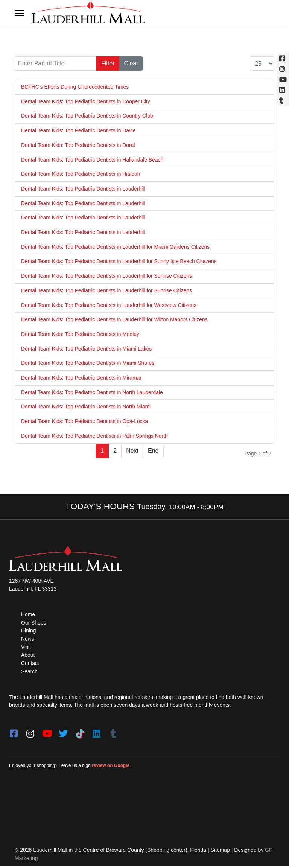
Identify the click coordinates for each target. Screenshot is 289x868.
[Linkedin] (283, 90)
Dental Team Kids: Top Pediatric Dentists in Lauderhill (84, 189)
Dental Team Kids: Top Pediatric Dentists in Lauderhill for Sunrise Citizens (107, 277)
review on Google (111, 767)
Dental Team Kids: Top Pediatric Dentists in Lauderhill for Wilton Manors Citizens (115, 320)
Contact (30, 665)
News (28, 640)
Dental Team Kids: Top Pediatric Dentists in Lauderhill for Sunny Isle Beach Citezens (119, 262)
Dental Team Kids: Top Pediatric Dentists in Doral (78, 145)
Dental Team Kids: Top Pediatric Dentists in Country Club (87, 116)
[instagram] (30, 733)
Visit (26, 649)
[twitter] (63, 733)
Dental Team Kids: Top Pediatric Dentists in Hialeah (81, 174)
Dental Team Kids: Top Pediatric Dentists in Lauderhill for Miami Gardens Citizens (116, 247)
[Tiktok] (80, 733)
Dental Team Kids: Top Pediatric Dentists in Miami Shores (88, 364)
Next (132, 452)
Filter (108, 63)
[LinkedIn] (96, 733)
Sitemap (220, 852)
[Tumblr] (113, 733)
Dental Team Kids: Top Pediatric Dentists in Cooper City (86, 101)
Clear (131, 63)
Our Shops (34, 624)
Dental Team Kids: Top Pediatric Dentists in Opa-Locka (85, 422)
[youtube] (47, 733)
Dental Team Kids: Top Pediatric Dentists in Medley (81, 335)
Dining (29, 632)
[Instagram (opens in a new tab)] (283, 69)
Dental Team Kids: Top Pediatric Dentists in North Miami (86, 408)
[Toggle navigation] (19, 13)
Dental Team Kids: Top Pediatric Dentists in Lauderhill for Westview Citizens (109, 305)
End (153, 452)
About (28, 657)
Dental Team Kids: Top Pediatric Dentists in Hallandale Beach (93, 160)
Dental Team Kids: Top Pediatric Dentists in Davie (79, 130)
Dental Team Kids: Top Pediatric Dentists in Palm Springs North (95, 437)
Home (28, 615)
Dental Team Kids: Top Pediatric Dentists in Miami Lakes (87, 349)
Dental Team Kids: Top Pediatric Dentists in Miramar (82, 379)
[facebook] (14, 733)
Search (29, 673)
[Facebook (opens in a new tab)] (283, 58)
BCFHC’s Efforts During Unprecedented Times (75, 87)
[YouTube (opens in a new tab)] (283, 79)
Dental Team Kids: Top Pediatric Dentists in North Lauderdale (92, 393)
